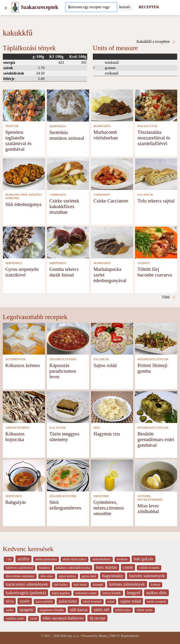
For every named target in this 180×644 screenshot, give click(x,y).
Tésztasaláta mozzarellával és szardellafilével (154, 138)
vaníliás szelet (15, 618)
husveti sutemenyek (147, 576)
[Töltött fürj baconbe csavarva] (156, 242)
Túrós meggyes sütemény (64, 437)
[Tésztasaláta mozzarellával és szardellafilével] (156, 105)
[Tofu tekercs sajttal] (156, 174)
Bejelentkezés (130, 636)
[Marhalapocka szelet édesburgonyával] (112, 242)
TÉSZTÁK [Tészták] (12, 126)
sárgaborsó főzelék (52, 610)
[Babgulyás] (24, 475)
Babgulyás (16, 502)
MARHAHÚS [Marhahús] (102, 126)
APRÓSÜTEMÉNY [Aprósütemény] (18, 428)
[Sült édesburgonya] (24, 174)
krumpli (98, 585)
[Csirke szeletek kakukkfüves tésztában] (68, 174)
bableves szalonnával (19, 568)
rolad (111, 602)
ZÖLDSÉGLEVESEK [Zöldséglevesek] (63, 359)
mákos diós (156, 593)
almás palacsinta (46, 559)
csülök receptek (149, 568)
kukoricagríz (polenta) (26, 593)
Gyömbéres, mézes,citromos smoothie (109, 508)
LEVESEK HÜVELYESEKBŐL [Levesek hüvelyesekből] (150, 498)
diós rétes (47, 576)
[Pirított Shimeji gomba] (156, 338)
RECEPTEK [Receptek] (149, 7)
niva (10, 601)
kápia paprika (61, 593)
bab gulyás (144, 559)
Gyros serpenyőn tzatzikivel (22, 272)
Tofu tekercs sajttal (156, 201)
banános (44, 568)
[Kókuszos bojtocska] (24, 407)
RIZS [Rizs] (97, 428)
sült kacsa (79, 610)
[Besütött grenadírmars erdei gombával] (156, 407)
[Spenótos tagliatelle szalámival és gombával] (24, 105)
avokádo (122, 559)
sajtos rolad (131, 601)
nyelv (25, 601)
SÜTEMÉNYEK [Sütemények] (16, 359)
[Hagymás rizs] (112, 407)
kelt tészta (80, 585)
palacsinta (68, 601)
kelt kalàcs (61, 585)
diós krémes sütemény (20, 576)
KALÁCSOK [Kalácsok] (58, 428)
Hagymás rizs (107, 434)
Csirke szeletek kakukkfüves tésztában (64, 206)
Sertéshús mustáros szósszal (67, 135)
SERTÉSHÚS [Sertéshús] (58, 126)
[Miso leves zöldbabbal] (156, 475)
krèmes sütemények (127, 584)
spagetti (26, 610)
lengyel (134, 593)
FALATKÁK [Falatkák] (145, 195)
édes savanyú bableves (63, 618)
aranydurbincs (101, 559)
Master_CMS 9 (108, 636)
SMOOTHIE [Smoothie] (101, 496)
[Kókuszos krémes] (24, 338)
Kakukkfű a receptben (156, 42)
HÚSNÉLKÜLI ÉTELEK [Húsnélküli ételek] (153, 359)
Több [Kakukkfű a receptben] (169, 297)
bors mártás (107, 567)
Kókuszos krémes (23, 365)
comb (128, 567)
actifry (23, 559)
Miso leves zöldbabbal (148, 508)
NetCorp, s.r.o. (70, 636)
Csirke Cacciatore (111, 201)
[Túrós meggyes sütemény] (68, 407)
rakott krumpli (92, 602)
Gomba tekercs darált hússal (64, 272)
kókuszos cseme (86, 593)
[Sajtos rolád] (112, 338)
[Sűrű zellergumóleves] (68, 475)
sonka (10, 610)
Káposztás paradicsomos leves (63, 371)
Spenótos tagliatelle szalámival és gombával (18, 140)
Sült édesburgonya (23, 204)
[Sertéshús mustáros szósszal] (68, 105)
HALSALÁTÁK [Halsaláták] (148, 126)
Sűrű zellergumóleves (65, 505)
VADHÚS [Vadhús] (144, 263)
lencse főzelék (112, 593)
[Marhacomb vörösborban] (112, 105)
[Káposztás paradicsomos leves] (68, 338)
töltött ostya (123, 610)
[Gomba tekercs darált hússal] (68, 242)
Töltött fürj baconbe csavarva (155, 272)
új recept (97, 618)
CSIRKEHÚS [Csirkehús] (58, 195)
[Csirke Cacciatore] (112, 174)
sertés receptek (156, 602)
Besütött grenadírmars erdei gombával (156, 439)
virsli (34, 618)
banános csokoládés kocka (73, 568)
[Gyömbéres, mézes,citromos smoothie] (112, 475)
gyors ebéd (89, 576)
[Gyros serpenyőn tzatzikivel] (24, 242)
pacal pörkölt (44, 602)
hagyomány (113, 576)
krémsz (156, 585)
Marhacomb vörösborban (106, 135)
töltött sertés (145, 610)
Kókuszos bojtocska (15, 437)
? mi (9, 559)
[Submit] (125, 7)
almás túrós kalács (75, 559)
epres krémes (67, 576)
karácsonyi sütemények (27, 584)
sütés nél (101, 610)
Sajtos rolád (105, 365)
